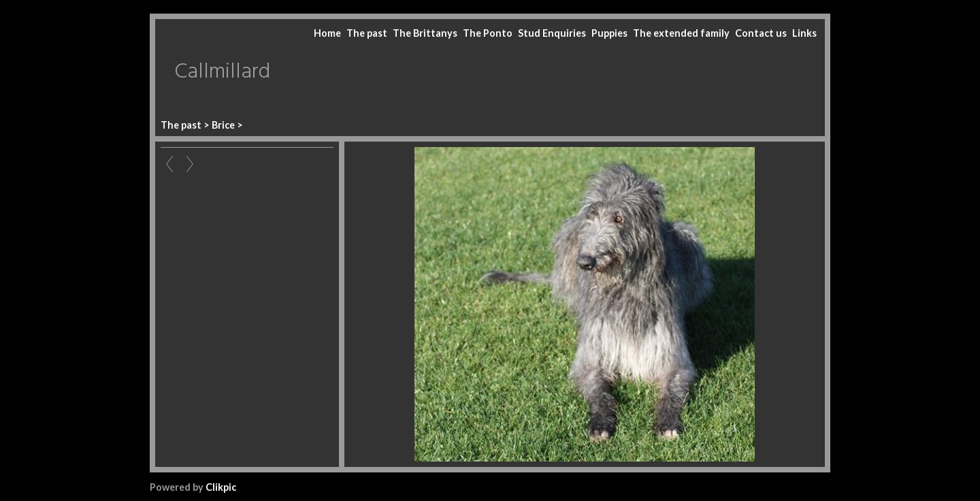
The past (367, 33)
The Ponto (488, 33)
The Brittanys (425, 33)
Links (804, 33)
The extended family (681, 33)
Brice (223, 125)
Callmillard (222, 72)
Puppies (609, 33)
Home (327, 33)
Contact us (761, 33)
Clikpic (221, 487)
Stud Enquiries (552, 33)
